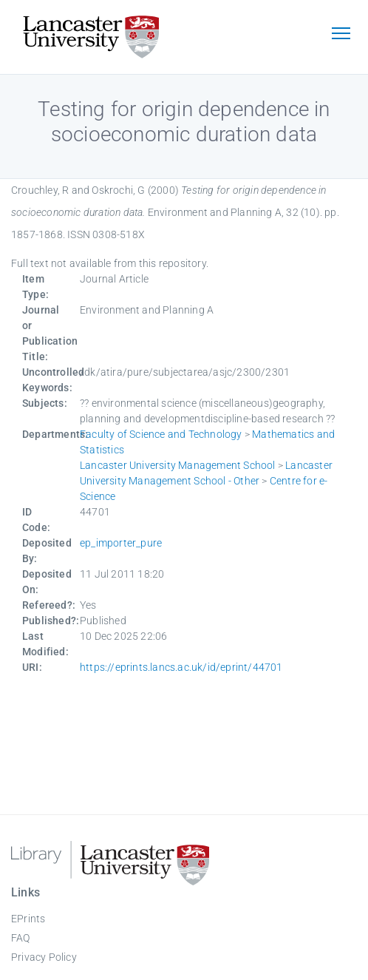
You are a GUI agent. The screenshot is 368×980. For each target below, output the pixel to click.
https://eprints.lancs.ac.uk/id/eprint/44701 (181, 667)
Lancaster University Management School (178, 465)
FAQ (21, 938)
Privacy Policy (44, 957)
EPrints (28, 919)
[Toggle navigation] (341, 35)
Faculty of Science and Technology (161, 434)
